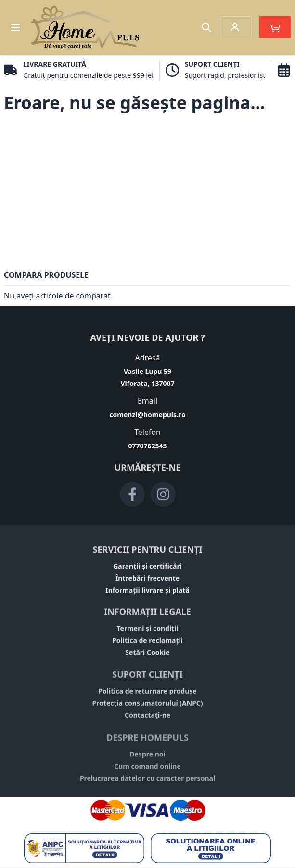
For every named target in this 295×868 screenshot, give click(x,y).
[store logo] (85, 27)
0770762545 (147, 446)
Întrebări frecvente (147, 580)
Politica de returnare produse (147, 694)
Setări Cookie (147, 655)
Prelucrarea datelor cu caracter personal (147, 783)
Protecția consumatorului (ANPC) (147, 706)
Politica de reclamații (147, 643)
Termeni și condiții (147, 631)
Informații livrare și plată (147, 592)
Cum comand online (147, 771)
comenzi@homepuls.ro (147, 415)
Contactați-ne (147, 718)
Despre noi (147, 759)
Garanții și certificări (147, 568)
